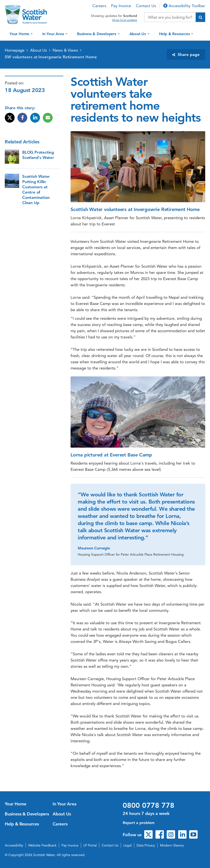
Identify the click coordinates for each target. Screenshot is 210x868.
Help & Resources (175, 34)
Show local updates (125, 20)
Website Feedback (42, 845)
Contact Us (146, 6)
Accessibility (14, 845)
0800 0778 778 (149, 805)
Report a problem (139, 823)
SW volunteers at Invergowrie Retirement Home (51, 57)
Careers (99, 6)
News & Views (65, 50)
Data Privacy (146, 845)
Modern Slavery (172, 845)
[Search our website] (170, 17)
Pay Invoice (121, 6)
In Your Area (54, 34)
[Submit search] (200, 17)
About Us (138, 34)
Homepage (15, 50)
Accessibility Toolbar (184, 6)
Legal (127, 845)
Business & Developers (97, 34)
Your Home (20, 34)
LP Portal (90, 845)
